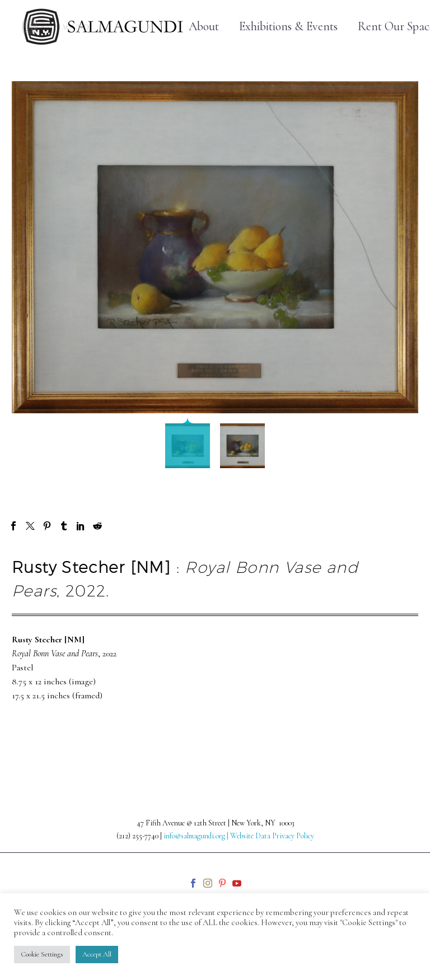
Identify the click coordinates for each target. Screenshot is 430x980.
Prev (32, 731)
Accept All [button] (97, 954)
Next (398, 731)
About (204, 27)
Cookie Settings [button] (42, 954)
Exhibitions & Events (288, 27)
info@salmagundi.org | (197, 836)
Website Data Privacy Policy (272, 836)
